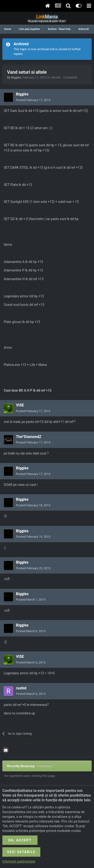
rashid (21, 688)
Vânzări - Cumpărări (64, 77)
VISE (20, 405)
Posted (33, 100)
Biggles (16, 77)
